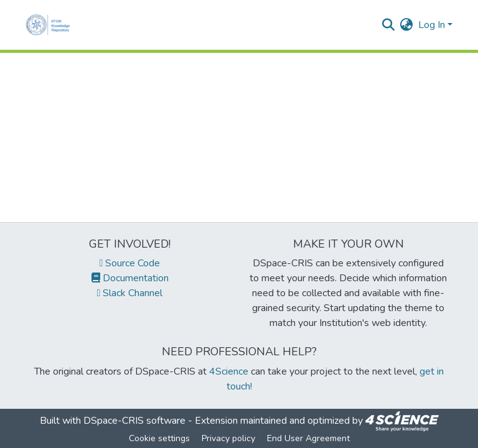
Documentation (130, 278)
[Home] (50, 25)
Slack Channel (130, 293)
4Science (229, 371)
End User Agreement (308, 438)
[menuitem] (407, 25)
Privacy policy (228, 438)
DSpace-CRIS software (134, 421)
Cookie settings (159, 438)
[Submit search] (389, 25)
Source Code (130, 263)
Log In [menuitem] (432, 25)
